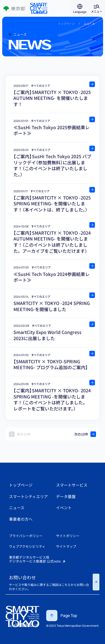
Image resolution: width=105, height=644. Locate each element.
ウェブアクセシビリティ (27, 546)
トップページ (21, 485)
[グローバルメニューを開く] (97, 8)
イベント (64, 508)
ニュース (17, 508)
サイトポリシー (68, 536)
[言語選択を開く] (80, 8)
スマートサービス (72, 485)
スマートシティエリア (28, 496)
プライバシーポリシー (26, 536)
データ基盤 (66, 496)
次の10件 (85, 434)
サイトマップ (66, 546)
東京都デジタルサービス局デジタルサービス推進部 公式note (38, 559)
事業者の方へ (21, 519)
